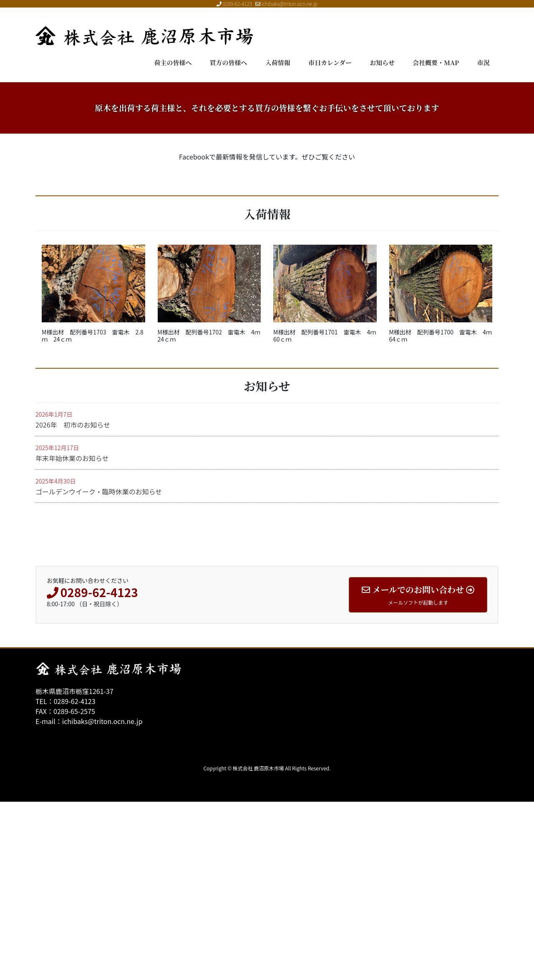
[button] (40, 171)
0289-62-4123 (237, 4)
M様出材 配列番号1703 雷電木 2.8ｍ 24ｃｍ (93, 514)
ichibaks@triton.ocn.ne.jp (286, 4)
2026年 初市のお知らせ (73, 603)
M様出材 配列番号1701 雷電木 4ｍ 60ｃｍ (327, 514)
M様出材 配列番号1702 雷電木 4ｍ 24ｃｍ (212, 514)
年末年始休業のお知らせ (72, 636)
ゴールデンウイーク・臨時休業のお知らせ (99, 670)
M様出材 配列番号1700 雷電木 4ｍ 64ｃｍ (443, 514)
